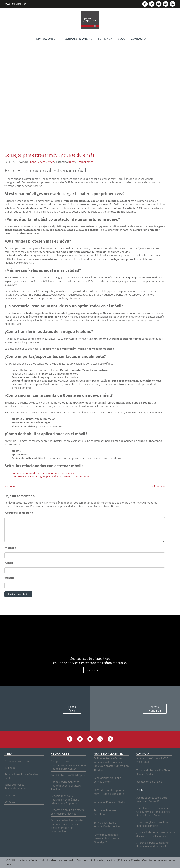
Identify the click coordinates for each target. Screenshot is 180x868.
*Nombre (10, 548)
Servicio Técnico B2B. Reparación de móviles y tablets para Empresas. (65, 800)
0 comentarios (85, 162)
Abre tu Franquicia (155, 709)
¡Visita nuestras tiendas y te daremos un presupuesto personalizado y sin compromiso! (67, 826)
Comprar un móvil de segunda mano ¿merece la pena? (43, 473)
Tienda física (72, 709)
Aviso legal (83, 861)
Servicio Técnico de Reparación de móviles (107, 825)
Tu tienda (10, 768)
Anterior (10, 486)
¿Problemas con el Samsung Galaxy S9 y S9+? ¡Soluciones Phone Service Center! (153, 812)
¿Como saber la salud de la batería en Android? (152, 800)
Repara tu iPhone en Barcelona (105, 813)
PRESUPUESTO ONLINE (77, 39)
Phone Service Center (41, 162)
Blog (72, 162)
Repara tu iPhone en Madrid (110, 802)
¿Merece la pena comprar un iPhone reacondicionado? (153, 845)
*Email (9, 563)
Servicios (92, 670)
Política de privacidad (104, 861)
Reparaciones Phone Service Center (21, 777)
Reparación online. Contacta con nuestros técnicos (67, 812)
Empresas (10, 795)
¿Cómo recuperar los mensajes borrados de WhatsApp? (107, 839)
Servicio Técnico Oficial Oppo (68, 776)
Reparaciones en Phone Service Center (107, 780)
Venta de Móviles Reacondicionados (15, 787)
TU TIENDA (105, 39)
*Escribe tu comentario (19, 513)
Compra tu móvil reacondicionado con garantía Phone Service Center (68, 765)
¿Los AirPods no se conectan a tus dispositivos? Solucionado (156, 835)
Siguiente (158, 486)
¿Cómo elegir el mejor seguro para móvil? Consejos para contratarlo (51, 477)
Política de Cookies (129, 861)
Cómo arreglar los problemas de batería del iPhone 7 (155, 824)
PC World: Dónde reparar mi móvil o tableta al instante (110, 792)
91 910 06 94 (19, 4)
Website (9, 578)
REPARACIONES (45, 39)
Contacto (10, 802)
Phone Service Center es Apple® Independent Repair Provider (67, 786)
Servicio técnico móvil (17, 762)
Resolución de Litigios (149, 782)
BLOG (121, 39)
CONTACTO (138, 39)
